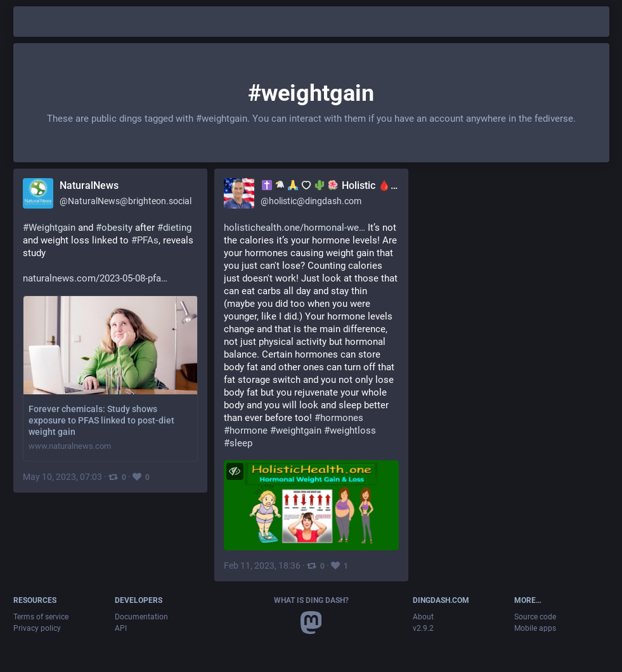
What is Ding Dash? (311, 600)
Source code (535, 617)
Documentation (141, 617)
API (121, 628)
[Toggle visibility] (235, 471)
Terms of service (41, 617)
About (423, 617)
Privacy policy (37, 628)
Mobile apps (535, 628)
